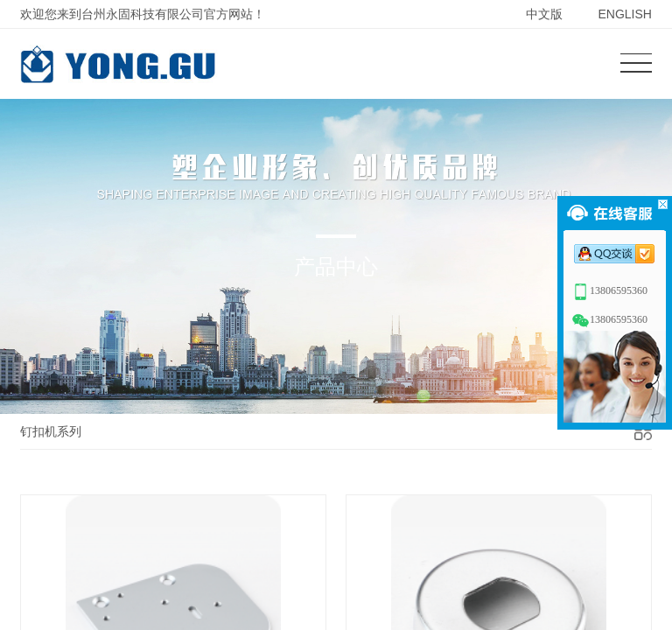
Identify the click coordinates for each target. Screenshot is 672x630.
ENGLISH (624, 14)
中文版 (544, 14)
